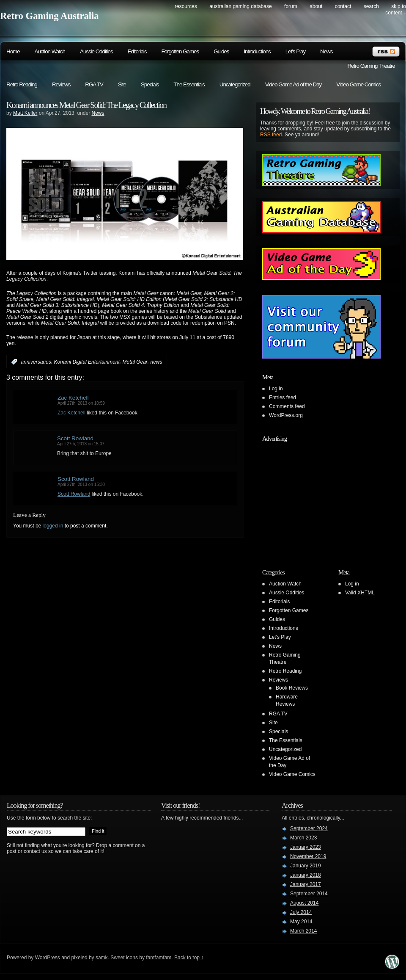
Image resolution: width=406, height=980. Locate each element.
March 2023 (303, 838)
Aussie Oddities (96, 51)
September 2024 (309, 828)
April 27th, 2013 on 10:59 (81, 403)
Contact (343, 6)
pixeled (80, 958)
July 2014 (301, 912)
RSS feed (271, 135)
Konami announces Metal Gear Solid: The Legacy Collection (86, 105)
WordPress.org (286, 415)
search (371, 6)
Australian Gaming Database (240, 6)
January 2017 (306, 884)
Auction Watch (50, 51)
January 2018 (306, 875)
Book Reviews (292, 688)
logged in (53, 526)
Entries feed (283, 398)
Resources (186, 6)
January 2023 (306, 847)
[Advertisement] (315, 499)
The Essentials (189, 84)
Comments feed (287, 406)
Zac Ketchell (73, 398)
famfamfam (159, 958)
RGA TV (94, 84)
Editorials (137, 51)
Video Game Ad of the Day (294, 84)
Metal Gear (135, 362)
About (316, 6)
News (326, 51)
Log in (276, 389)
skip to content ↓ (396, 10)
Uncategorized (235, 84)
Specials (150, 84)
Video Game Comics (358, 84)
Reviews (61, 84)
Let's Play (295, 51)
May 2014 (301, 922)
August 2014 (304, 903)
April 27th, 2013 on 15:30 (81, 484)
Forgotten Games (180, 51)
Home (13, 51)
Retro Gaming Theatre (371, 66)
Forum (291, 6)
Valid (360, 593)
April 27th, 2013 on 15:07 (81, 444)
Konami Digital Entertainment (86, 362)
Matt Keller (25, 113)
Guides (221, 51)
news (156, 362)
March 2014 (303, 931)
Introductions (257, 51)
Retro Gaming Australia (49, 16)
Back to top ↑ (189, 958)
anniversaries (36, 362)
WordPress (48, 958)
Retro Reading (22, 84)
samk (102, 958)
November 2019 (308, 856)
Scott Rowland (75, 438)
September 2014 (309, 894)
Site (122, 84)
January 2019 (306, 866)
